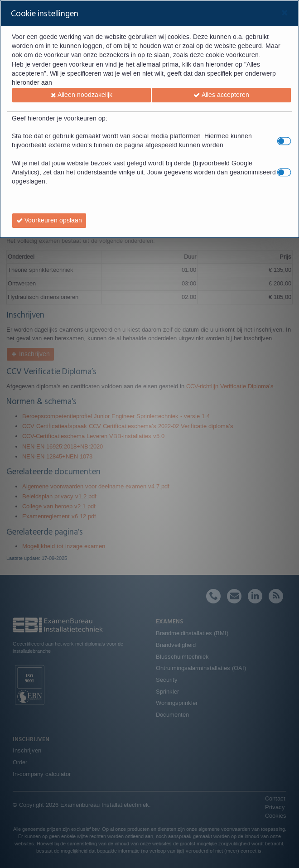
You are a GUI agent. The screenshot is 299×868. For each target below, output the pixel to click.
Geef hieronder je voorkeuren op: (60, 119)
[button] (82, 95)
